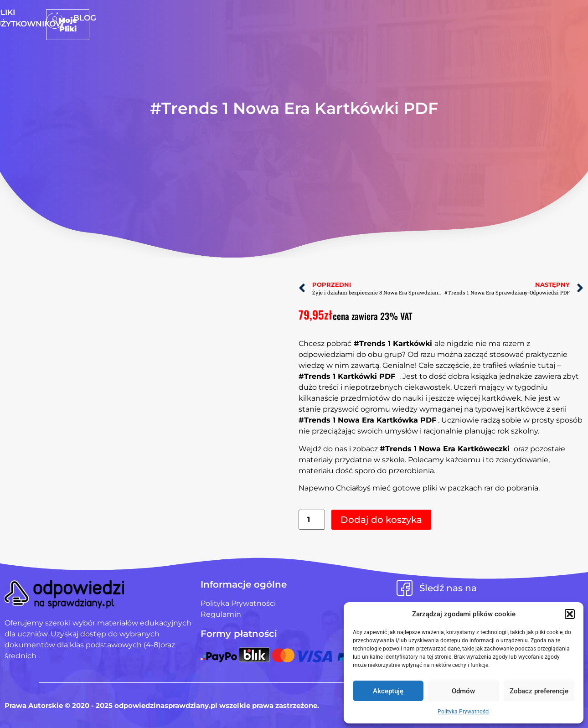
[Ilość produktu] (312, 520)
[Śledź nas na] (405, 588)
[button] (570, 614)
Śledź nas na (448, 588)
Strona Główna (217, 18)
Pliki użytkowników (309, 18)
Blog (375, 18)
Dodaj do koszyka (381, 520)
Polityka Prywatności (464, 712)
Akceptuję (388, 691)
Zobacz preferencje (539, 691)
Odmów (463, 691)
